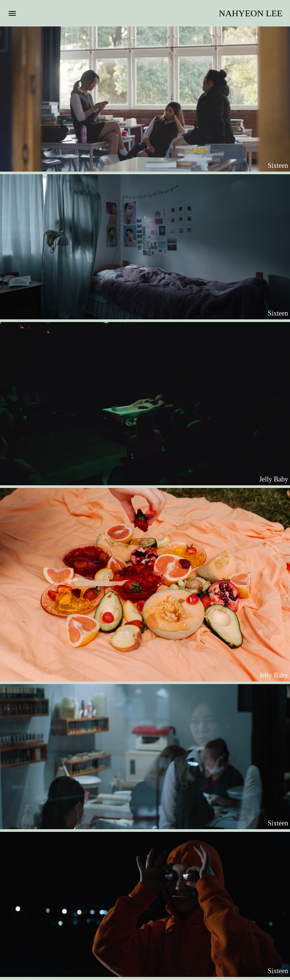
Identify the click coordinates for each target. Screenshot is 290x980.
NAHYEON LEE (251, 13)
